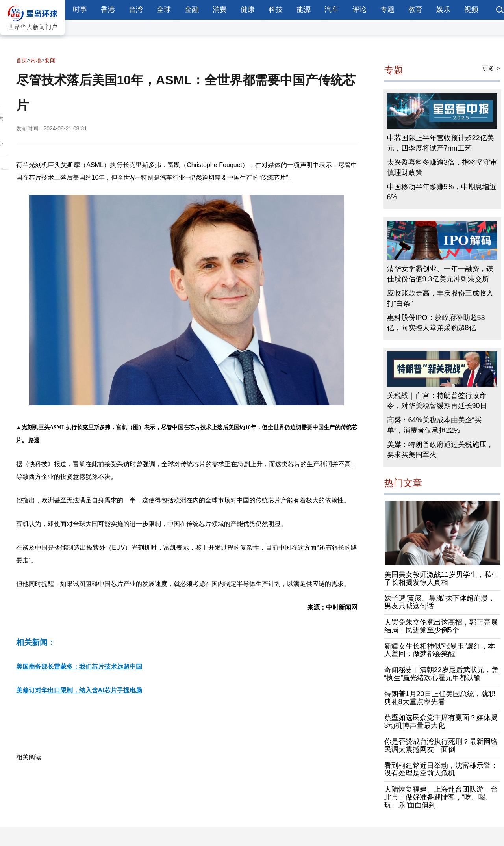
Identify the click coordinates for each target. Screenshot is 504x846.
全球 (164, 9)
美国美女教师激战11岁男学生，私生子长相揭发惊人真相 (441, 578)
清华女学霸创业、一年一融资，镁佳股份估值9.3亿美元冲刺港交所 (440, 274)
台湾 (136, 9)
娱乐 (443, 9)
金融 (192, 9)
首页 (22, 60)
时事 (80, 9)
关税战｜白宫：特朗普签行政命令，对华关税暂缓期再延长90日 (437, 401)
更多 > (491, 68)
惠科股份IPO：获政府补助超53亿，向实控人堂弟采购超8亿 (436, 323)
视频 (471, 9)
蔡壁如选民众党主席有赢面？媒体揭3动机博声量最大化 (441, 721)
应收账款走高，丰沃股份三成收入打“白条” (440, 298)
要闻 (50, 60)
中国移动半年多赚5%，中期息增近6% (442, 192)
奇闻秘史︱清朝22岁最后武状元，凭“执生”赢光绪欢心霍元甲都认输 (441, 674)
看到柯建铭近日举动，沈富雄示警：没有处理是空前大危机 (441, 770)
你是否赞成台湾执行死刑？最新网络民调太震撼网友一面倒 (441, 746)
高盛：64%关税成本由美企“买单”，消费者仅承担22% (434, 425)
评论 (359, 9)
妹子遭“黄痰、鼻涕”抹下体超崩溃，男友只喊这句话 (440, 602)
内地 (36, 60)
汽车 (332, 9)
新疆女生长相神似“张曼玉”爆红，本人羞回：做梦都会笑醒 (440, 650)
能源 (304, 9)
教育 (415, 9)
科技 (276, 9)
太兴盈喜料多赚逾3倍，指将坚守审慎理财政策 (442, 167)
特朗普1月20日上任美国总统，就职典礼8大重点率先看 (440, 698)
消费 (220, 9)
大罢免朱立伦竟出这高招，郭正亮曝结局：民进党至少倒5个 (441, 626)
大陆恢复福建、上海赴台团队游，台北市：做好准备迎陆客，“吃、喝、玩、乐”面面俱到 (441, 797)
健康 (248, 9)
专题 (387, 9)
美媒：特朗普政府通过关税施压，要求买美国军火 (440, 450)
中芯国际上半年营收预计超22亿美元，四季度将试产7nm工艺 (441, 143)
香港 (108, 9)
